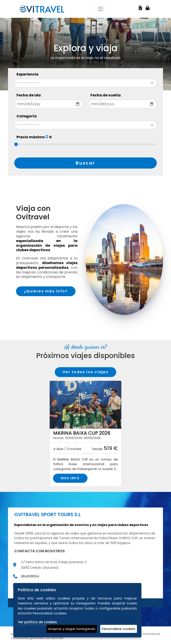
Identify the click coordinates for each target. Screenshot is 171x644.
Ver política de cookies (37, 622)
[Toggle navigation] (101, 9)
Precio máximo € (34, 137)
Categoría (27, 116)
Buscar (85, 163)
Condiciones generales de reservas (37, 638)
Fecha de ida (29, 95)
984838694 (30, 576)
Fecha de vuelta (106, 95)
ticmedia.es (152, 634)
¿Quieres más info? (46, 291)
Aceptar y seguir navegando (72, 629)
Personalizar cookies (119, 629)
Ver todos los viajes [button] (85, 372)
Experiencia (27, 74)
